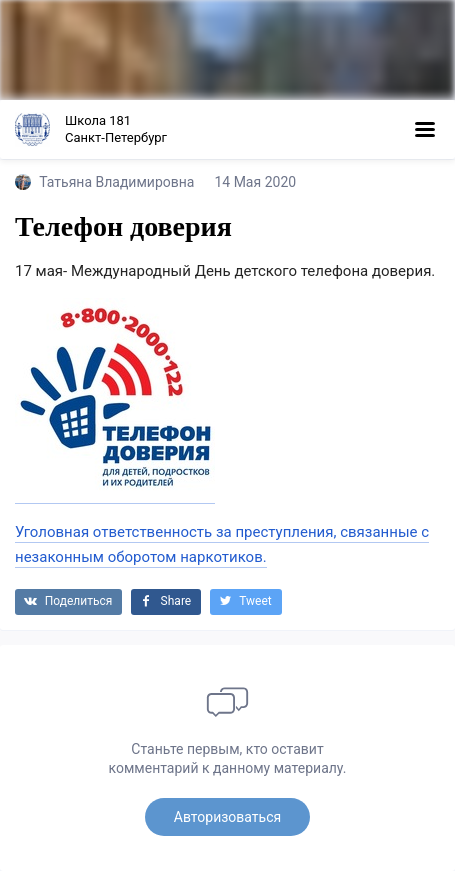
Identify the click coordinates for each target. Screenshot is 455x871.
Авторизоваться (227, 817)
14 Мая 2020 (255, 182)
